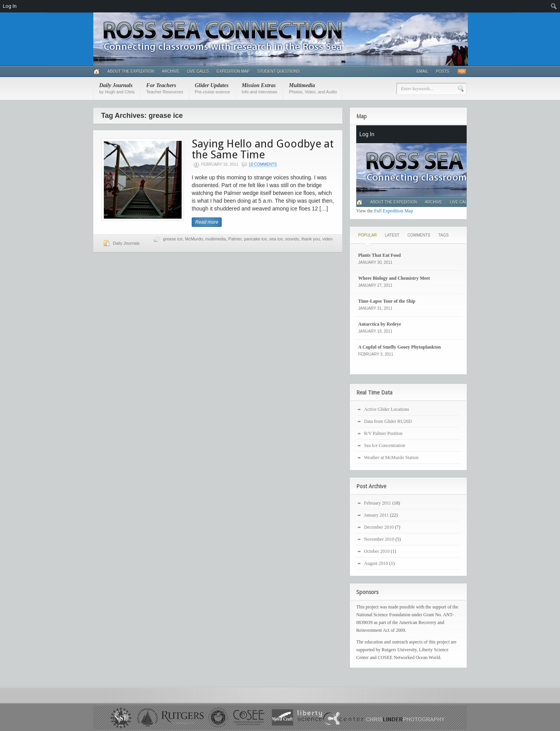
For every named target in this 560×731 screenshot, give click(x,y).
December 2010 (379, 527)
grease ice (173, 239)
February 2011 (378, 503)
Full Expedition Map (394, 211)
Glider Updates (212, 88)
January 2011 (376, 515)
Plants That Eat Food (379, 255)
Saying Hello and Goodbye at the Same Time (263, 149)
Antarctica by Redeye (380, 324)
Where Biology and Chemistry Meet (394, 278)
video (327, 239)
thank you (311, 239)
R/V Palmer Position (383, 433)
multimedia (216, 239)
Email (422, 71)
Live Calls (198, 71)
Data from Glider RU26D (388, 421)
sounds (292, 239)
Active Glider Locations (387, 409)
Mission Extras (259, 88)
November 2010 (379, 539)
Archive (170, 71)
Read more (207, 222)
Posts (443, 71)
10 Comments (263, 164)
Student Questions (279, 71)
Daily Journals (117, 88)
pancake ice (255, 239)
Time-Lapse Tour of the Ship (387, 301)
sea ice (276, 239)
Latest (392, 235)
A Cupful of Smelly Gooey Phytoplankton (399, 347)
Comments (419, 235)
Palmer (235, 239)
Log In (10, 6)
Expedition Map (233, 71)
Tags (443, 235)
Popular (367, 235)
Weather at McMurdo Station (391, 458)
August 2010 (376, 563)
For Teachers (165, 88)
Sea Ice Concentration (385, 445)
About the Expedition (131, 71)
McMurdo (194, 239)
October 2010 (377, 551)
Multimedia (313, 88)
